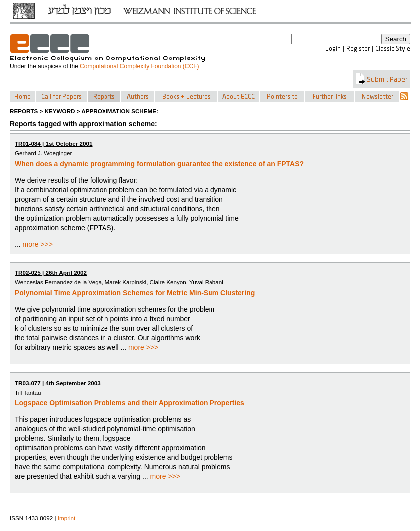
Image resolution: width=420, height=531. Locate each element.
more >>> (38, 244)
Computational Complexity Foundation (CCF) (139, 66)
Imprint (67, 518)
